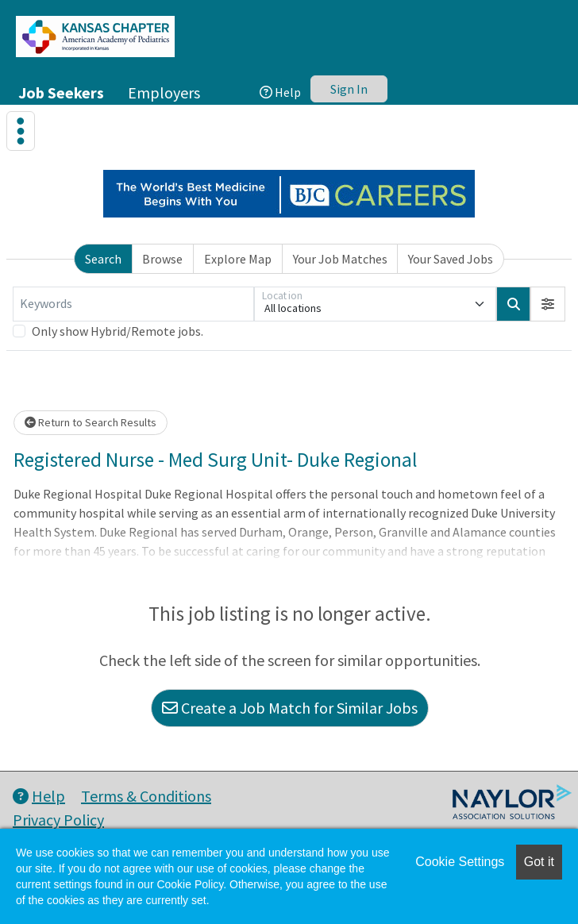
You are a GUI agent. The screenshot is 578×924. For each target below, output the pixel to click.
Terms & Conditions (146, 796)
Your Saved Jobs (451, 259)
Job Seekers (61, 92)
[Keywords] (133, 304)
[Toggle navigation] (21, 131)
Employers (164, 92)
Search (103, 259)
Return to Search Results (91, 422)
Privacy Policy (58, 820)
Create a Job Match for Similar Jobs (290, 708)
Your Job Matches (340, 259)
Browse (162, 259)
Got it (539, 862)
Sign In (349, 89)
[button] (548, 304)
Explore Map (238, 259)
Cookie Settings (460, 862)
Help (280, 92)
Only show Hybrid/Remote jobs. (118, 331)
